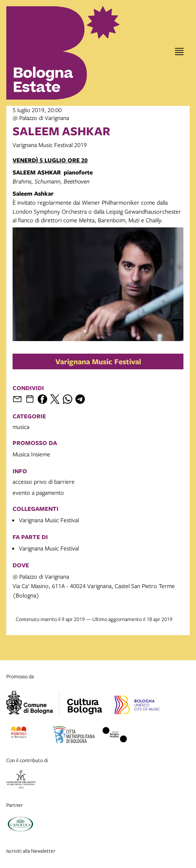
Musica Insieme (31, 454)
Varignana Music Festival (98, 361)
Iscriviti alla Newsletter (31, 851)
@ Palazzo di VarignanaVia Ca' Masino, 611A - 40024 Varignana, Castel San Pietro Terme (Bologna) (94, 586)
